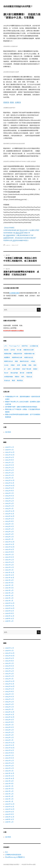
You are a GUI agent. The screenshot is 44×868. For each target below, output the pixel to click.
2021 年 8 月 (9, 583)
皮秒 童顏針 (16, 369)
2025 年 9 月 (9, 457)
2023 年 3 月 (9, 534)
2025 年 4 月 (9, 470)
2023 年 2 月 (9, 537)
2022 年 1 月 (9, 570)
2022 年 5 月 (9, 560)
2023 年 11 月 (10, 514)
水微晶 (33, 361)
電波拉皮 (29, 377)
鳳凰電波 (20, 380)
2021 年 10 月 (10, 578)
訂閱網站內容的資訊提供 (13, 855)
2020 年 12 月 (10, 603)
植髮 (16, 361)
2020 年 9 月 (9, 611)
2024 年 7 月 (9, 493)
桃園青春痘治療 (17, 357)
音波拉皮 (7, 380)
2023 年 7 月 (9, 524)
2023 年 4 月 (9, 532)
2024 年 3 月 (9, 503)
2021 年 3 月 (9, 595)
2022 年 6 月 (9, 557)
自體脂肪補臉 (8, 377)
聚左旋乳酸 (14, 373)
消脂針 (13, 365)
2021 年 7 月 (9, 585)
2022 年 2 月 (9, 567)
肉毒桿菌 (29, 373)
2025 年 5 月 (9, 468)
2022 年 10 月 (10, 547)
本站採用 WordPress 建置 (29, 864)
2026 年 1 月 (9, 450)
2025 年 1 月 (9, 478)
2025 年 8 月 (9, 460)
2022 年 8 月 (9, 552)
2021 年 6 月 (9, 588)
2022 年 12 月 (10, 542)
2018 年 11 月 (9, 618)
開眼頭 (17, 377)
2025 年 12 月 (10, 452)
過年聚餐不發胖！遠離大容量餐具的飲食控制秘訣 (21, 407)
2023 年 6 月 (9, 526)
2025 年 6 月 (9, 465)
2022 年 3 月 (9, 565)
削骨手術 (25, 346)
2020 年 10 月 (10, 608)
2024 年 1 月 (9, 508)
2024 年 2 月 (9, 506)
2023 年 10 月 (10, 516)
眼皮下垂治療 (27, 369)
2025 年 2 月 (9, 475)
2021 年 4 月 (9, 593)
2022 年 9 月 (9, 549)
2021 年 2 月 (9, 598)
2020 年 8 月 (9, 613)
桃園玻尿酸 (8, 354)
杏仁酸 (19, 350)
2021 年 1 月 (9, 601)
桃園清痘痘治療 (29, 350)
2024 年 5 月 (9, 498)
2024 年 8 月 (9, 491)
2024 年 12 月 (10, 480)
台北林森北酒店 (14, 293)
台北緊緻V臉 (34, 346)
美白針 (6, 373)
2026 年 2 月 (9, 447)
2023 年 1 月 (9, 539)
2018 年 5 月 (9, 621)
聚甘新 (22, 373)
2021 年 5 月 (9, 590)
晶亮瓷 (13, 350)
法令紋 (6, 365)
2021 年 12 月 (10, 572)
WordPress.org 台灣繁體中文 (15, 857)
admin (8, 245)
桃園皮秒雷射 (18, 354)
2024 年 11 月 (10, 483)
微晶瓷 (6, 350)
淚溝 (18, 365)
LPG (6, 346)
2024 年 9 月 (9, 488)
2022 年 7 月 (9, 555)
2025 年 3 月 (9, 473)
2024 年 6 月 (9, 496)
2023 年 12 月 (10, 511)
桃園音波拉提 (29, 357)
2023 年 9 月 (9, 519)
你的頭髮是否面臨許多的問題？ (18, 6)
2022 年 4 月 (9, 562)
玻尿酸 (24, 365)
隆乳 (23, 377)
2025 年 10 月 (10, 455)
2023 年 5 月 (9, 529)
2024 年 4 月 (9, 501)
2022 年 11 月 (10, 544)
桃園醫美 (7, 357)
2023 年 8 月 (9, 521)
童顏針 (35, 369)
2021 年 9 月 (9, 580)
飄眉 (13, 380)
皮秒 (9, 369)
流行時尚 (8, 432)
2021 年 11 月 (9, 575)
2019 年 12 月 (10, 616)
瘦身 (35, 365)
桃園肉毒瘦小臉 (29, 354)
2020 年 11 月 (10, 606)
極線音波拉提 (24, 361)
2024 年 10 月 (10, 485)
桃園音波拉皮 (8, 361)
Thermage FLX (14, 346)
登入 (7, 852)
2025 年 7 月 (9, 462)
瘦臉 (30, 365)
